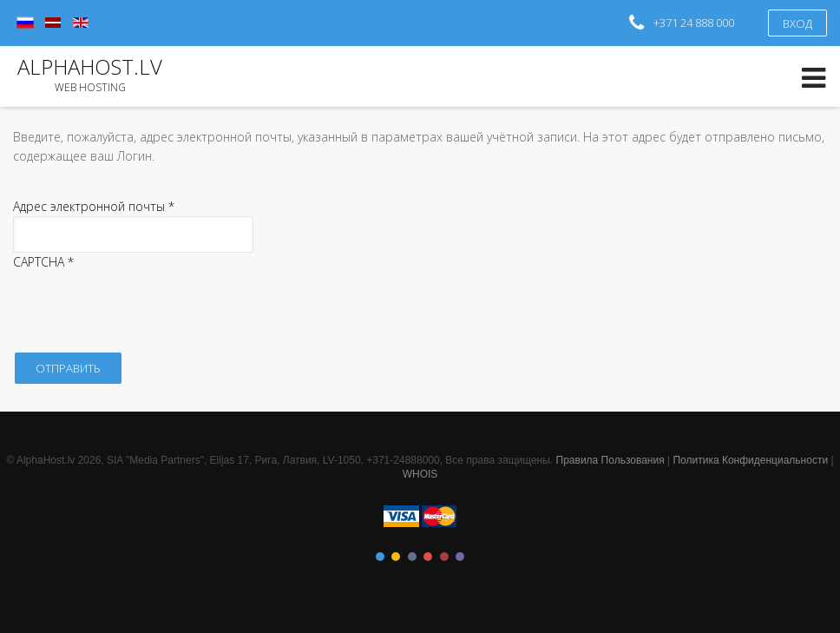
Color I (380, 557)
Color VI (460, 557)
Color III (412, 557)
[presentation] (145, 307)
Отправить (68, 368)
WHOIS (420, 474)
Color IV (428, 557)
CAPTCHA (43, 262)
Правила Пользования (610, 460)
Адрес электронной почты (94, 206)
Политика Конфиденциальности (750, 460)
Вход (797, 23)
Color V (444, 557)
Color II (396, 557)
